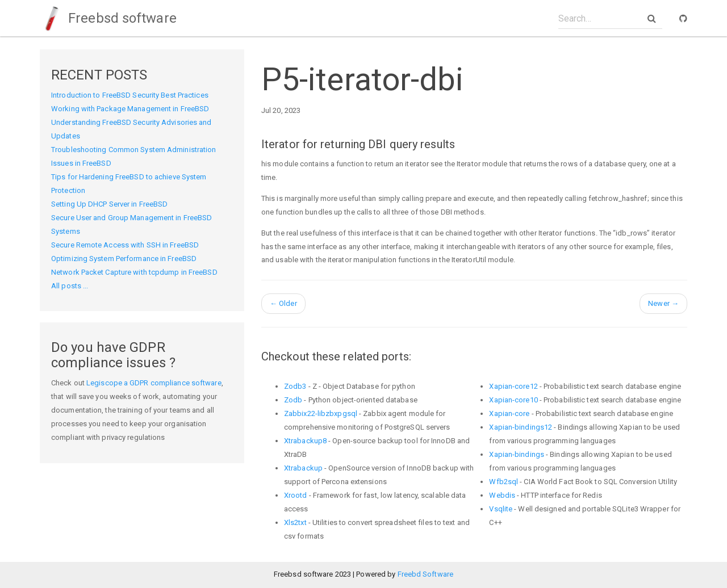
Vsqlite (501, 509)
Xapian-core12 (513, 386)
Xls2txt (295, 522)
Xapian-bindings (517, 454)
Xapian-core (509, 413)
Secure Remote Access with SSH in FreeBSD (125, 245)
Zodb (293, 400)
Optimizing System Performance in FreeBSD (124, 259)
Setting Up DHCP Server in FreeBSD (109, 204)
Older (283, 303)
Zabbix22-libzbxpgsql (321, 413)
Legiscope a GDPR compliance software (154, 383)
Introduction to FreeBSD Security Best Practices (130, 95)
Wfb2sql (504, 482)
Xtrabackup (303, 468)
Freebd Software (426, 574)
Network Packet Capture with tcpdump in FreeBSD (134, 272)
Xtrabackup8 (305, 441)
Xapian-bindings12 (521, 427)
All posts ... (70, 286)
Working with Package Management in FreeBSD (130, 109)
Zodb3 (295, 386)
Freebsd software (108, 18)
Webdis (502, 495)
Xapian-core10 (513, 400)
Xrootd (296, 495)
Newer (663, 303)
